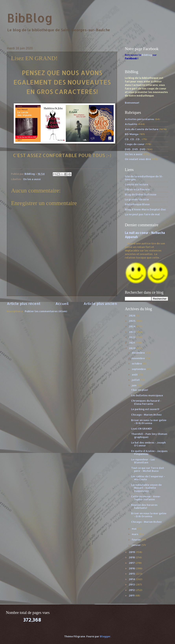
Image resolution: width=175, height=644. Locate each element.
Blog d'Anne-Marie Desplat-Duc (145, 209)
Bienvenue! (132, 103)
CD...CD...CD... (133, 139)
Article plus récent (24, 303)
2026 (132, 316)
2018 (132, 557)
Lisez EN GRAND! (142, 429)
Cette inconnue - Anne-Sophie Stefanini (146, 498)
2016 (132, 568)
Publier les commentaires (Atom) (46, 311)
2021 (132, 343)
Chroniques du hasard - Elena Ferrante (146, 402)
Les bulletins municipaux (147, 395)
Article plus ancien (100, 303)
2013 (132, 584)
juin (134, 385)
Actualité (131, 124)
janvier (137, 545)
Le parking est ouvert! (145, 409)
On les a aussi (32, 179)
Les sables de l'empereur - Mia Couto (148, 478)
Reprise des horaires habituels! (144, 506)
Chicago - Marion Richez (146, 415)
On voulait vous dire (138, 159)
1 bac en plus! (140, 390)
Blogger (105, 636)
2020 (132, 348)
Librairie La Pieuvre (137, 189)
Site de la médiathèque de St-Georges (144, 178)
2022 (132, 337)
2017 (132, 563)
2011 (132, 595)
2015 (132, 574)
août (135, 374)
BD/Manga (132, 134)
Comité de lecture (136, 184)
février (137, 540)
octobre (137, 363)
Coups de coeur (135, 144)
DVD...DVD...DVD (135, 149)
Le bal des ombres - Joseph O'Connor (148, 444)
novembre (139, 358)
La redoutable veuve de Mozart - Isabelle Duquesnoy (146, 488)
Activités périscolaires (140, 119)
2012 (132, 590)
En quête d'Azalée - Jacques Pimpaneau (149, 452)
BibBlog (30, 18)
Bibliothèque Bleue (137, 204)
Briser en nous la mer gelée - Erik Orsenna (149, 422)
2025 (132, 321)
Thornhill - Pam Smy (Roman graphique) (149, 435)
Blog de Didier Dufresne (141, 194)
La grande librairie (137, 199)
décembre (139, 353)
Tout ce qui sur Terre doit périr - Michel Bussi (148, 469)
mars (135, 534)
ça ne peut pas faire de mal (142, 214)
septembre (139, 369)
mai (134, 529)
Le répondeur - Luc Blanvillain (143, 461)
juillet (136, 380)
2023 (132, 332)
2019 (132, 552)
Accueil (62, 303)
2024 (132, 326)
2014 (132, 579)
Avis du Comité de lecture (142, 129)
